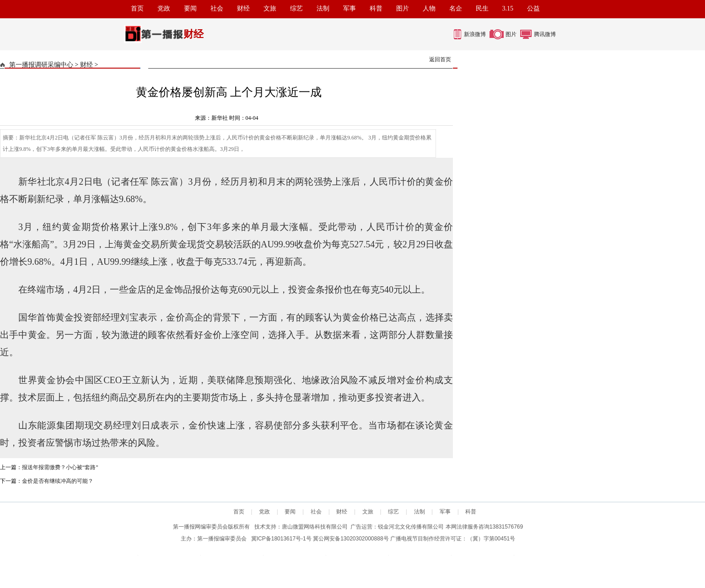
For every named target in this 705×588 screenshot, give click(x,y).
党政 (164, 8)
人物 (429, 8)
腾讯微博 (545, 34)
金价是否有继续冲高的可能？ (58, 481)
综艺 (296, 8)
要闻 (190, 8)
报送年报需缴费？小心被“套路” (60, 467)
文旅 (270, 8)
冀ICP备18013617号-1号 (281, 539)
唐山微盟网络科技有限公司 (315, 527)
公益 (533, 8)
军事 (350, 8)
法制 (323, 8)
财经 (243, 8)
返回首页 (440, 59)
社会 (217, 8)
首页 (137, 8)
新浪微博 (475, 34)
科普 (376, 8)
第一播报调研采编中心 (41, 65)
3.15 (508, 8)
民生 (482, 8)
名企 (456, 8)
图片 (403, 8)
